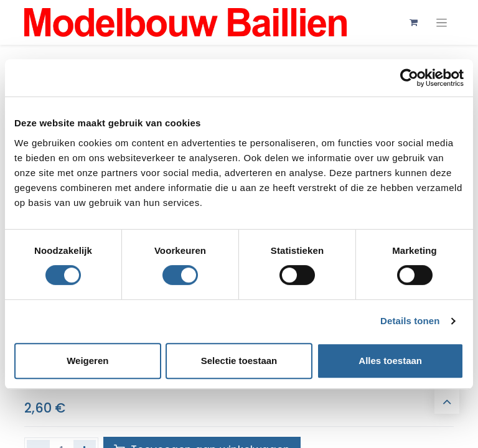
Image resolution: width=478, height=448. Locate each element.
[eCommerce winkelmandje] (413, 22)
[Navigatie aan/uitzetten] (442, 23)
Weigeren (87, 361)
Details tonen (410, 321)
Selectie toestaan (239, 361)
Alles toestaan (390, 361)
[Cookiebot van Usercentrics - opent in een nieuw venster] (409, 78)
